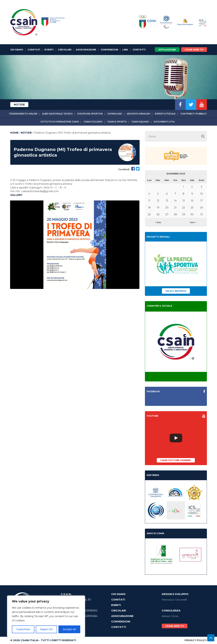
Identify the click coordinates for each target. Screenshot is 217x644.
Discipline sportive (90, 114)
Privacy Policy (196, 640)
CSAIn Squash (140, 122)
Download (115, 114)
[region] (46, 616)
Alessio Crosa (170, 616)
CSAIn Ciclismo (93, 122)
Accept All (69, 629)
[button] (203, 136)
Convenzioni (109, 50)
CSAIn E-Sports (117, 122)
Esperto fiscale (165, 114)
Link (125, 50)
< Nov (158, 222)
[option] (75, 245)
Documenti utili (164, 122)
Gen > (193, 222)
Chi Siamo (17, 50)
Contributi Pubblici (193, 114)
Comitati (34, 50)
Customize (23, 629)
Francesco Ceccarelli (174, 600)
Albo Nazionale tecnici (57, 114)
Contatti (139, 50)
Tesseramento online (23, 114)
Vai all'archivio (176, 291)
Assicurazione (86, 50)
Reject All (46, 629)
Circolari (65, 50)
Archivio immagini (138, 114)
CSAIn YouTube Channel (176, 460)
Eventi (49, 50)
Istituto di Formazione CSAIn (60, 122)
